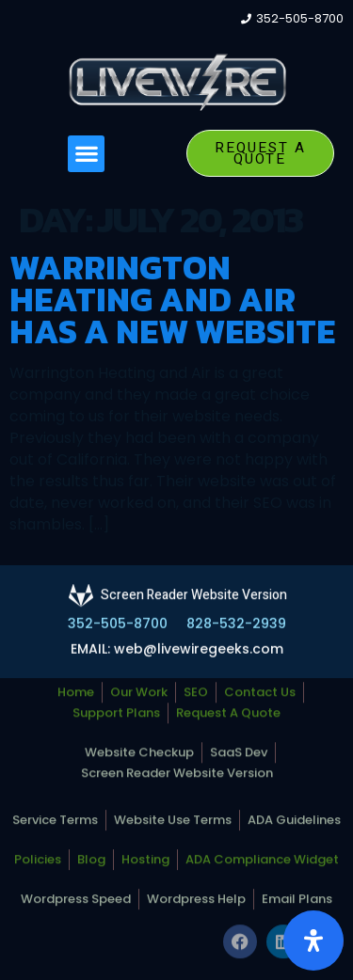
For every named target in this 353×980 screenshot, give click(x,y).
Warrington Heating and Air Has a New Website (172, 299)
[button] (86, 154)
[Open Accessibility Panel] (313, 940)
